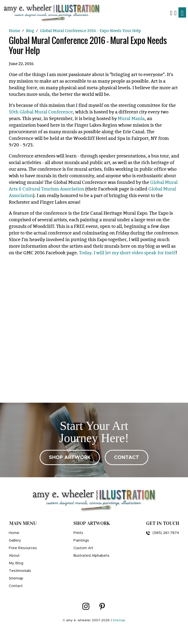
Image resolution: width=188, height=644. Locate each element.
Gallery (15, 540)
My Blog (16, 563)
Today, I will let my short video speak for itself (127, 253)
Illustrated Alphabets (91, 556)
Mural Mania (131, 119)
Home (14, 533)
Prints (78, 533)
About (14, 556)
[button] (171, 13)
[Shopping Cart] (175, 13)
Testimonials (20, 571)
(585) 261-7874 (163, 533)
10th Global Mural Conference (41, 112)
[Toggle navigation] (182, 12)
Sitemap (16, 578)
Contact (16, 586)
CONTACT (127, 457)
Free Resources (23, 548)
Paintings (81, 540)
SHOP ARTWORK (70, 457)
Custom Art (83, 548)
